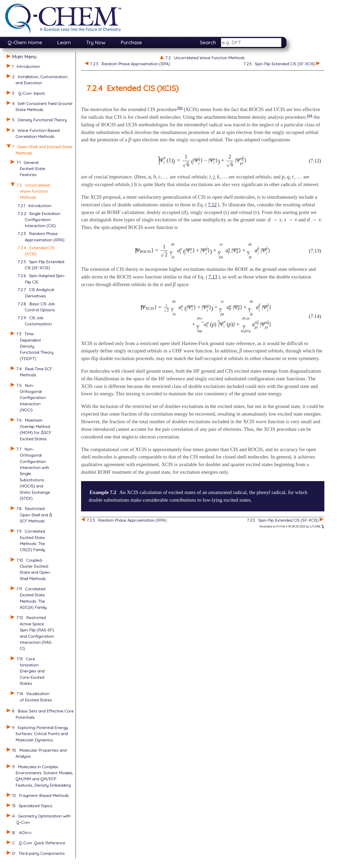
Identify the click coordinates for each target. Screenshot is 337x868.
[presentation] (42, 432)
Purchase (131, 42)
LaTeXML (317, 527)
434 (310, 116)
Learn (64, 42)
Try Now (96, 42)
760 (180, 108)
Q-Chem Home (25, 42)
